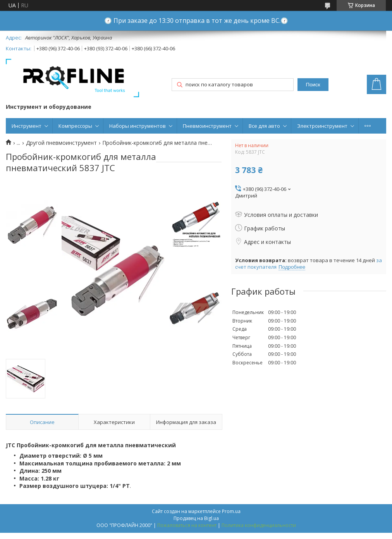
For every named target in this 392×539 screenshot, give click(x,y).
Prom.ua (231, 511)
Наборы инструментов (138, 126)
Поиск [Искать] (313, 85)
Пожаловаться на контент (187, 525)
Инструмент (27, 126)
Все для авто (264, 126)
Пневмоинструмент (207, 126)
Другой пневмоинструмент (61, 143)
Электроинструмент (322, 126)
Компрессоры (75, 126)
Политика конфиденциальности (259, 525)
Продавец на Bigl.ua (196, 518)
